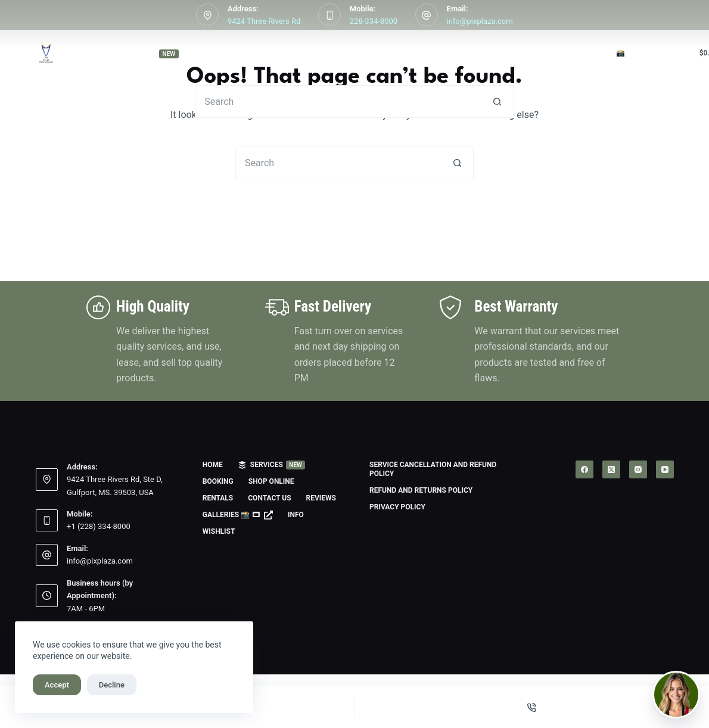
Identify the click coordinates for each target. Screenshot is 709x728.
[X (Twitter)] (611, 469)
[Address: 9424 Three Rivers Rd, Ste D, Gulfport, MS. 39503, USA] (47, 480)
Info (296, 515)
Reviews (530, 53)
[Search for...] (338, 102)
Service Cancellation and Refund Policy (433, 469)
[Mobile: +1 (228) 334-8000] (47, 521)
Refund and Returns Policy (421, 490)
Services (153, 54)
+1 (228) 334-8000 (99, 526)
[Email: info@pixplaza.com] (427, 15)
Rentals (391, 53)
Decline (112, 685)
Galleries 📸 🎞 (612, 53)
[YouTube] (665, 469)
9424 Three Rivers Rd (264, 21)
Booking (238, 53)
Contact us (461, 53)
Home (68, 53)
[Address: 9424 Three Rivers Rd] (207, 15)
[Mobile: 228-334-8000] (329, 15)
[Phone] (532, 707)
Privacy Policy (397, 507)
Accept (57, 685)
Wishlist (219, 531)
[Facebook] (584, 469)
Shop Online (317, 54)
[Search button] (498, 102)
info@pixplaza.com (480, 21)
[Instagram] (638, 469)
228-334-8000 (374, 21)
